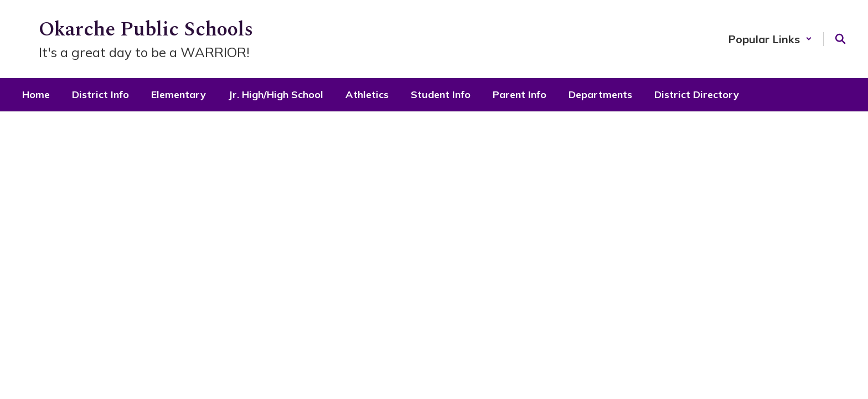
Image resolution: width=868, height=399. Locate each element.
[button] (770, 39)
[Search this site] (840, 39)
